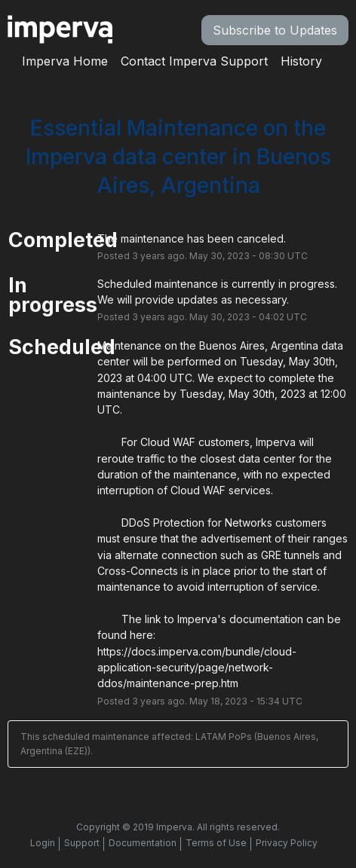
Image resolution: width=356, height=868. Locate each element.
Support (82, 843)
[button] (275, 30)
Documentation (143, 843)
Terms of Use (216, 843)
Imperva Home (65, 61)
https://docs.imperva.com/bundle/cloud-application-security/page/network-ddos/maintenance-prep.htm (197, 668)
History (301, 61)
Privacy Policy (287, 843)
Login (43, 843)
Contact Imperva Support (194, 61)
